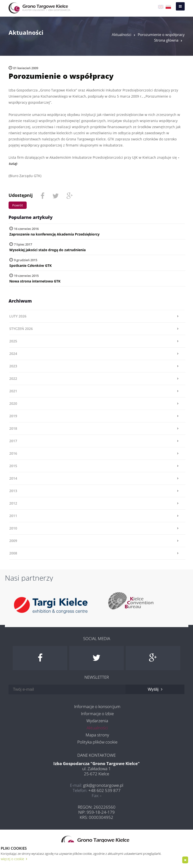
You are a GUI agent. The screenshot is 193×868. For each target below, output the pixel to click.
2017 (13, 441)
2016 (13, 453)
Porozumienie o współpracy (161, 34)
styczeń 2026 (21, 329)
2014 (13, 478)
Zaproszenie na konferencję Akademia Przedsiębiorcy (54, 234)
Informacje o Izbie (97, 714)
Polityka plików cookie (97, 742)
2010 (13, 528)
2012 (13, 503)
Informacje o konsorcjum (97, 706)
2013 (13, 491)
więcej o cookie (14, 859)
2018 (13, 428)
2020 (13, 403)
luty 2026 (18, 316)
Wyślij (155, 689)
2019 (13, 416)
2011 (13, 516)
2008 (13, 553)
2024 (13, 354)
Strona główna (166, 40)
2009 (13, 541)
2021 (13, 391)
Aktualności (122, 34)
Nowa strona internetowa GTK (35, 281)
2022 (13, 378)
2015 (13, 466)
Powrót (18, 205)
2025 (13, 341)
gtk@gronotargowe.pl (103, 785)
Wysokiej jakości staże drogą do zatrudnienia (47, 250)
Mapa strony (97, 735)
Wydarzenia (97, 721)
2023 (13, 366)
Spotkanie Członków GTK (30, 265)
